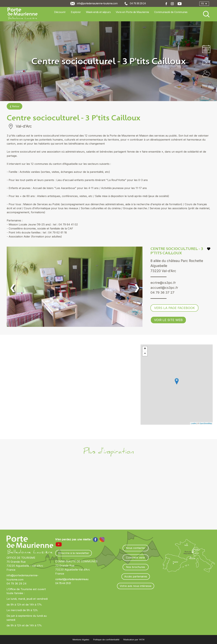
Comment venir (136, 558)
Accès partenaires (136, 576)
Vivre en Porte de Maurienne (132, 12)
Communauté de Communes (171, 12)
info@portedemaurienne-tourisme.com (97, 3)
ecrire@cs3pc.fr (163, 283)
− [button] (145, 354)
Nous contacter (136, 548)
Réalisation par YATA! (134, 640)
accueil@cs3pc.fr (164, 288)
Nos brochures (136, 567)
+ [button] (145, 349)
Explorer (76, 12)
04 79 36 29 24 (138, 3)
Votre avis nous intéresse (136, 586)
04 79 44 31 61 (63, 583)
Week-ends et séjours (98, 12)
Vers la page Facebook (174, 308)
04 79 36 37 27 (163, 293)
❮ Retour (15, 106)
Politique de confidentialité (106, 640)
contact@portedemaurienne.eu (72, 579)
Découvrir (60, 12)
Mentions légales (81, 640)
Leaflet (194, 423)
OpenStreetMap (206, 423)
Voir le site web (168, 320)
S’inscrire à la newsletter (74, 553)
